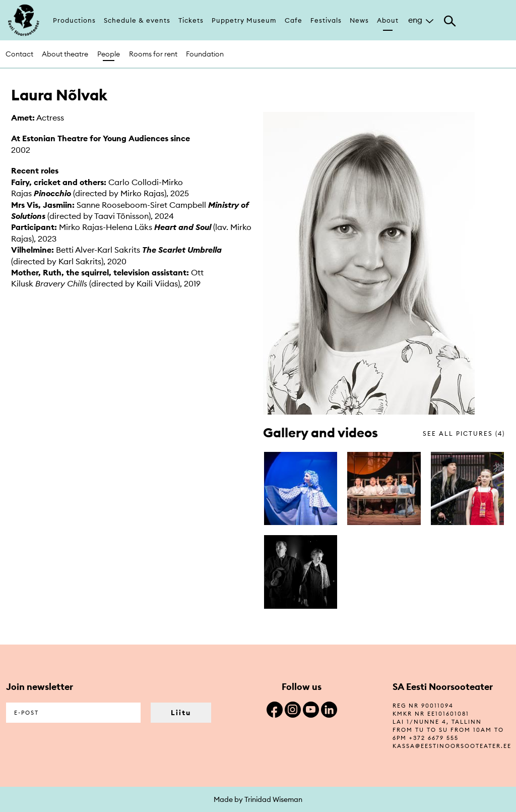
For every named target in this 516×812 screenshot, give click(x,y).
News (359, 20)
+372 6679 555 (434, 738)
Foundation (205, 54)
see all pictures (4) (464, 433)
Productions (74, 20)
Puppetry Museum (244, 20)
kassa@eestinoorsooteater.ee (452, 746)
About (388, 20)
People (109, 54)
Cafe (294, 20)
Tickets (191, 20)
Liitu (181, 713)
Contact (19, 54)
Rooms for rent (153, 54)
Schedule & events (137, 20)
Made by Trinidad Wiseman (258, 799)
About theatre (65, 54)
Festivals (326, 20)
